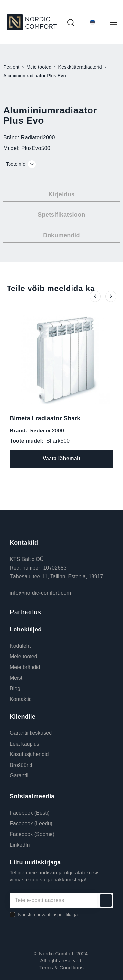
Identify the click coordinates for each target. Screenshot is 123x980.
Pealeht (11, 67)
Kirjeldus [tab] (61, 194)
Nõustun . (49, 915)
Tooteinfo (16, 164)
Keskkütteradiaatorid (80, 67)
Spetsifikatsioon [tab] (61, 215)
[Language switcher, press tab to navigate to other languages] (92, 22)
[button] (95, 296)
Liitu (106, 900)
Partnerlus (25, 612)
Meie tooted (39, 67)
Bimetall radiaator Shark (45, 418)
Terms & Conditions (61, 967)
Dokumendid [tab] (61, 235)
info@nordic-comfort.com (40, 593)
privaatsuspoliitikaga (57, 915)
